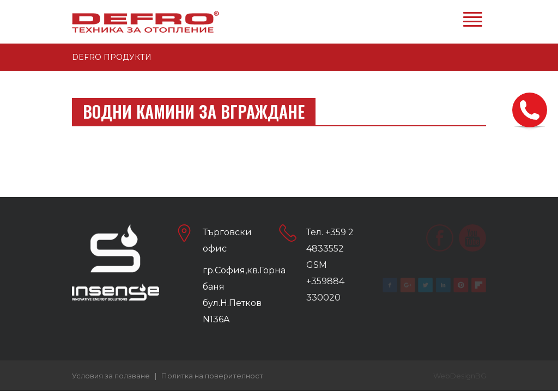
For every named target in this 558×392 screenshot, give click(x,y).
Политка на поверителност (212, 376)
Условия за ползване (111, 376)
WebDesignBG (460, 376)
